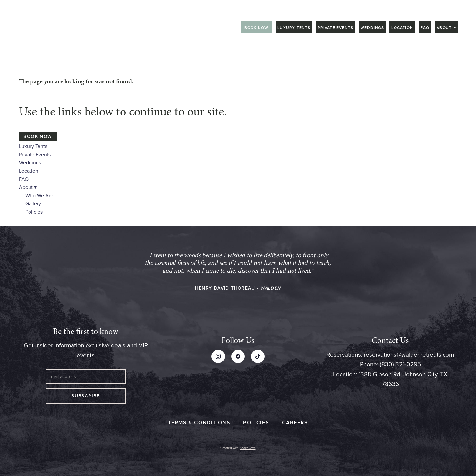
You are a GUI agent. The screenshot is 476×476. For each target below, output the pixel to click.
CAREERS (295, 423)
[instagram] (218, 356)
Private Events (335, 27)
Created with (238, 448)
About (446, 27)
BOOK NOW (256, 27)
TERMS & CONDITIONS (199, 423)
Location (402, 27)
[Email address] (86, 377)
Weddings (372, 27)
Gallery (33, 203)
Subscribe (86, 396)
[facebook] (238, 356)
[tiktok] (258, 356)
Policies (34, 212)
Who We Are (39, 195)
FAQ (425, 27)
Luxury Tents (294, 27)
